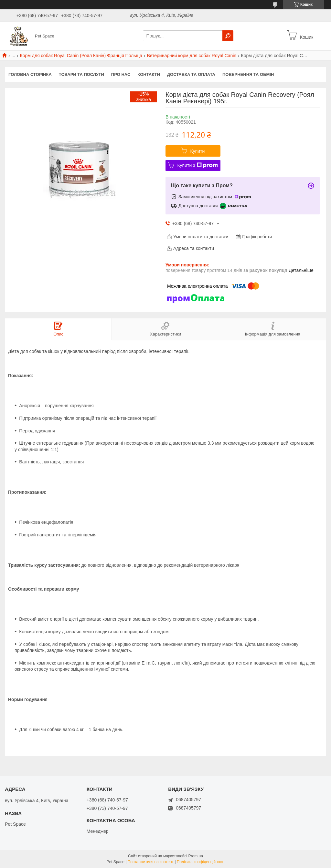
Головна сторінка (30, 74)
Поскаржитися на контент (151, 862)
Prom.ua (196, 856)
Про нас (121, 74)
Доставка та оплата (191, 74)
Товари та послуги (81, 74)
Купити (198, 151)
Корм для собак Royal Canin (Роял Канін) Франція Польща (81, 56)
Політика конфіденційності (201, 862)
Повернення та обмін (248, 74)
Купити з (197, 165)
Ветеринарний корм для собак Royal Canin (192, 56)
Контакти (149, 74)
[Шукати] (228, 36)
